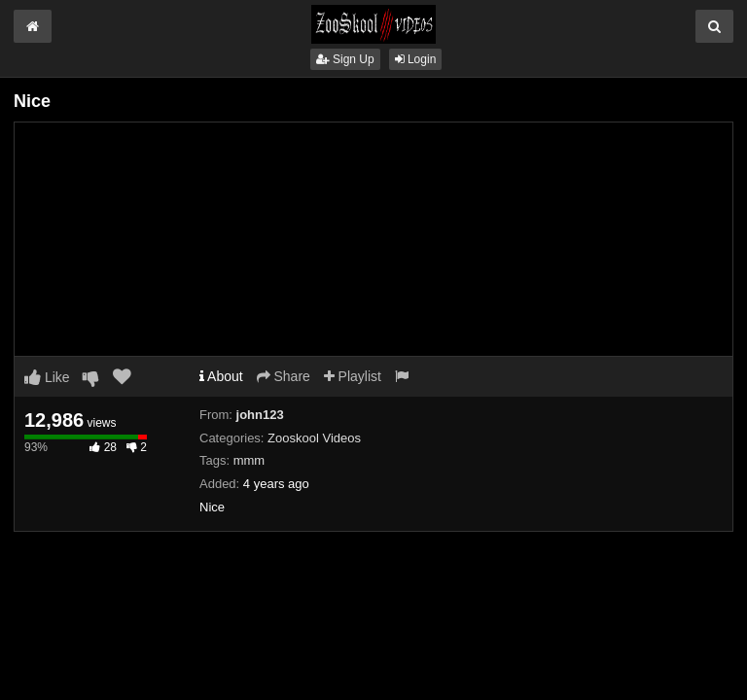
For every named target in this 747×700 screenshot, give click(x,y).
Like (47, 377)
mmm (249, 460)
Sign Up (345, 59)
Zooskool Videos (314, 438)
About (221, 376)
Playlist (353, 376)
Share (284, 376)
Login (416, 59)
